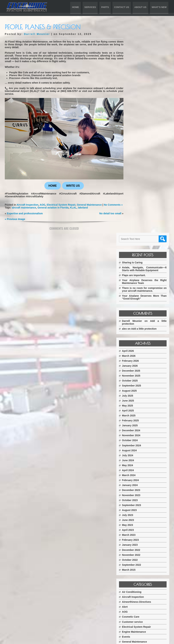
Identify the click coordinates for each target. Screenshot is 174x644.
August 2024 (138, 246)
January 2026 (138, 162)
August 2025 (138, 187)
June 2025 (137, 196)
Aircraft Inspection (30, 202)
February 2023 (139, 336)
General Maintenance (99, 202)
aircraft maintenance (24, 208)
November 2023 (140, 291)
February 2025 (139, 216)
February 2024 (139, 276)
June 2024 (137, 256)
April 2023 (136, 326)
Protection (137, 457)
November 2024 (140, 231)
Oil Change (137, 443)
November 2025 (140, 172)
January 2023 (138, 341)
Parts (105, 7)
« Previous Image (15, 219)
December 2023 (140, 286)
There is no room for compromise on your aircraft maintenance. (149, 84)
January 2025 (138, 221)
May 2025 (136, 202)
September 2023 (140, 301)
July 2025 (136, 191)
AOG (47, 202)
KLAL (73, 208)
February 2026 (139, 157)
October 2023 (138, 296)
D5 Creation (107, 640)
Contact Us (122, 7)
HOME (51, 183)
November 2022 (140, 351)
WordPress (139, 640)
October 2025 (138, 177)
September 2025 (140, 182)
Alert (133, 403)
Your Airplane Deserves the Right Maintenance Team (149, 75)
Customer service (141, 418)
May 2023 (136, 321)
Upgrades (136, 472)
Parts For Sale (139, 453)
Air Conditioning (140, 388)
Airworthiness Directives (145, 398)
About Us (140, 7)
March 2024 (137, 271)
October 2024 (138, 236)
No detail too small (107, 214)
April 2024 (136, 266)
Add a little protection (152, 125)
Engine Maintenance (142, 428)
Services (90, 7)
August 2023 (138, 306)
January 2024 (138, 281)
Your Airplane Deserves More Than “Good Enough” (149, 93)
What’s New (159, 7)
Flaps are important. (142, 68)
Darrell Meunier (37, 34)
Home (75, 7)
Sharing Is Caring (141, 53)
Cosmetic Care (139, 413)
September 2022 (140, 361)
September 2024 (140, 241)
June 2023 (137, 316)
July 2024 (136, 251)
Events (135, 433)
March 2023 (137, 331)
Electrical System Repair (68, 202)
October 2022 (138, 356)
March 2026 (137, 152)
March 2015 (137, 366)
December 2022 (140, 346)
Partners (136, 448)
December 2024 (140, 226)
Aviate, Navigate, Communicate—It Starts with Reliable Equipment (149, 60)
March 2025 (137, 211)
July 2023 (136, 311)
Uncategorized (139, 467)
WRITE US (71, 183)
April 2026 (136, 147)
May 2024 (136, 261)
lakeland (83, 208)
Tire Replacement (141, 462)
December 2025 (140, 167)
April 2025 (136, 207)
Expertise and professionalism (25, 214)
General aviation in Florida (53, 208)
